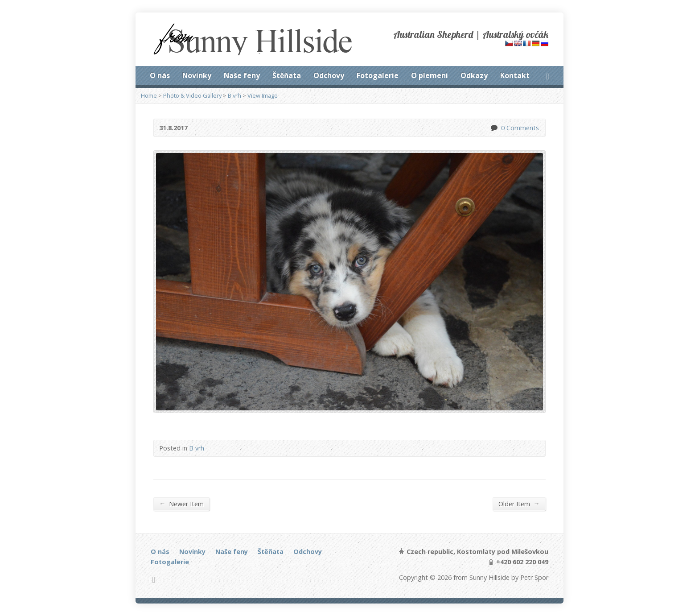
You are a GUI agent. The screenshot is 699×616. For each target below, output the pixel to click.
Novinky (197, 75)
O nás (160, 75)
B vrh (234, 95)
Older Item (519, 504)
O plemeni (430, 75)
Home (149, 95)
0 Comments (494, 128)
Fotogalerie (378, 75)
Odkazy (474, 75)
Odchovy (329, 75)
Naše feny (242, 75)
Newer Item (181, 504)
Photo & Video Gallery (192, 95)
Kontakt (515, 75)
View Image (263, 95)
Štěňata (287, 75)
